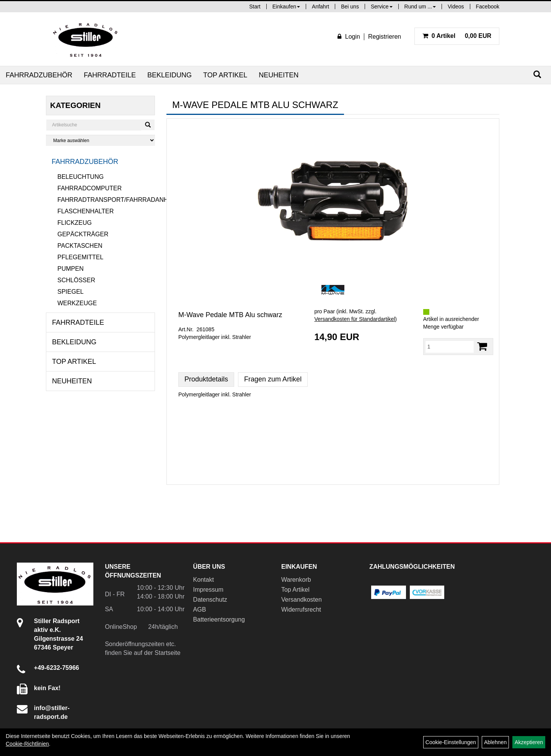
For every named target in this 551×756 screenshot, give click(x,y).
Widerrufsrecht (301, 610)
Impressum (208, 590)
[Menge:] (450, 347)
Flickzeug (75, 223)
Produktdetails (206, 379)
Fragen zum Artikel (273, 379)
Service (382, 7)
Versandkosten (302, 600)
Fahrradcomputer (90, 188)
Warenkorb (296, 580)
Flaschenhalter (86, 211)
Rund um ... (420, 7)
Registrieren (385, 37)
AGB (200, 610)
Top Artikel (225, 75)
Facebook (488, 7)
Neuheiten (279, 75)
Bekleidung (170, 75)
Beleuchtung (81, 177)
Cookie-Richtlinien (27, 744)
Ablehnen (495, 742)
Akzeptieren (529, 742)
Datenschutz (210, 600)
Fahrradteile (110, 75)
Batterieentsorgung (219, 619)
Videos (456, 7)
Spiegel (70, 292)
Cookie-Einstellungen (451, 742)
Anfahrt (320, 7)
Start (255, 7)
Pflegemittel (80, 257)
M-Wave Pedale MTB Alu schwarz (230, 315)
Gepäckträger (83, 234)
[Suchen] (537, 74)
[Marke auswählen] (100, 140)
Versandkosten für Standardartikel (355, 319)
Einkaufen (286, 7)
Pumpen (70, 269)
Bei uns (350, 7)
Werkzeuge (77, 303)
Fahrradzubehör (39, 75)
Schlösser (76, 280)
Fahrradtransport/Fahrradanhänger (106, 200)
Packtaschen (80, 246)
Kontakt (204, 580)
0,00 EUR (457, 36)
